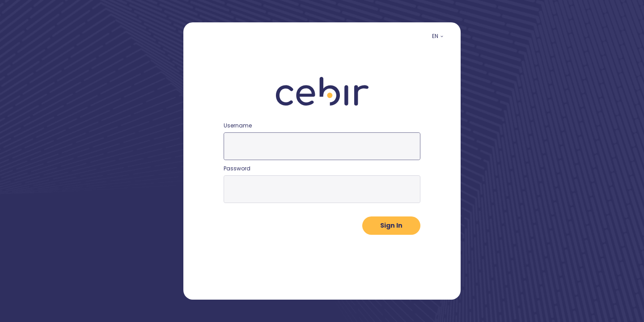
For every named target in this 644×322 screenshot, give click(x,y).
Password (237, 168)
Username (238, 125)
